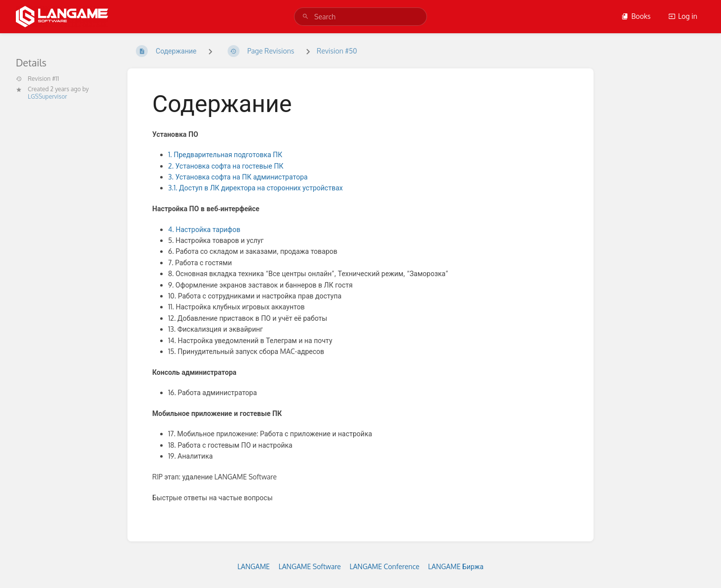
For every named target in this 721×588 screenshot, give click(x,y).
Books (636, 16)
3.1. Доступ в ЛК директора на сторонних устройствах (255, 188)
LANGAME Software (310, 566)
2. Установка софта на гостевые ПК (227, 166)
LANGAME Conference (385, 566)
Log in (683, 16)
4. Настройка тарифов (205, 229)
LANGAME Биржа (456, 566)
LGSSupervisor (47, 96)
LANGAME (254, 566)
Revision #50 (337, 51)
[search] (360, 17)
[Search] (305, 17)
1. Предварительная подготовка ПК (225, 154)
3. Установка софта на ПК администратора (238, 177)
